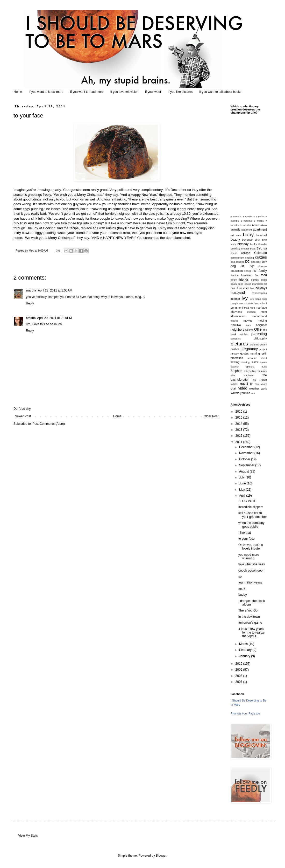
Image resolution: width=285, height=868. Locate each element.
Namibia (236, 325)
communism (237, 258)
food (264, 275)
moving (262, 321)
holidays (261, 288)
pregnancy (249, 349)
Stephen (236, 371)
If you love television (124, 92)
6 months (246, 221)
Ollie (258, 329)
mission (251, 312)
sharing (245, 362)
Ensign (248, 271)
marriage (261, 308)
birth (257, 240)
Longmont (237, 308)
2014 (239, 424)
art (232, 235)
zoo (253, 393)
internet (235, 299)
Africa (255, 225)
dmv (264, 262)
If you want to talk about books (220, 92)
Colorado (261, 253)
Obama (249, 330)
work (264, 388)
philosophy (260, 338)
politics (235, 349)
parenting (259, 334)
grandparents (259, 284)
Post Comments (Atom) (49, 424)
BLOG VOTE (247, 501)
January (245, 656)
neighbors (237, 330)
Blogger (161, 856)
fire (257, 275)
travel (244, 384)
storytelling (250, 371)
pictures (239, 344)
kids (265, 299)
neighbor (261, 325)
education (237, 271)
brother (245, 249)
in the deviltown (249, 617)
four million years (250, 582)
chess (234, 253)
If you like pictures (180, 92)
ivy (245, 298)
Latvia (250, 303)
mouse (234, 321)
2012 (239, 436)
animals (235, 230)
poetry (263, 345)
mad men (249, 308)
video (243, 388)
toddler (234, 384)
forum (234, 280)
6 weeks (259, 221)
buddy (243, 595)
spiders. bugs (256, 367)
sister (255, 362)
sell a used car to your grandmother (253, 515)
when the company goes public (251, 525)
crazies (261, 257)
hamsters (243, 288)
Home (18, 92)
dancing (240, 262)
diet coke (256, 262)
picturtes (254, 345)
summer (262, 371)
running (255, 353)
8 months (245, 225)
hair (233, 288)
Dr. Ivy (247, 266)
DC (247, 262)
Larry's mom (238, 303)
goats (234, 284)
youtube (245, 393)
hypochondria (259, 293)
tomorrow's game (250, 623)
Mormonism (238, 316)
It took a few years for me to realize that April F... (251, 633)
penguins (236, 339)
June (243, 483)
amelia (31, 318)
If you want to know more (46, 92)
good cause (244, 284)
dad (233, 262)
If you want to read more (87, 92)
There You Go (248, 610)
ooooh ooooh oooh (251, 571)
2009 (239, 670)
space (263, 362)
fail (255, 270)
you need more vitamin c (249, 557)
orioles (244, 334)
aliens (264, 225)
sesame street (257, 358)
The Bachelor (242, 375)
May (243, 490)
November (247, 453)
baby (248, 235)
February (246, 650)
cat (265, 249)
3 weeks (247, 216)
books (254, 244)
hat (252, 288)
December (247, 447)
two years (261, 384)
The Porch (259, 380)
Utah (234, 388)
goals (264, 280)
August (244, 471)
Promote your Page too (245, 713)
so (240, 577)
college (246, 253)
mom (264, 312)
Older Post (211, 416)
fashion (235, 275)
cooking (250, 258)
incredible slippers (251, 507)
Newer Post (23, 416)
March (244, 644)
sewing (235, 362)
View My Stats (28, 836)
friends (244, 280)
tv (251, 384)
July (242, 477)
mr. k (242, 589)
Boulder (263, 244)
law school (261, 303)
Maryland (236, 312)
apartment (260, 230)
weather (254, 388)
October (245, 459)
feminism (247, 275)
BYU (260, 248)
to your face (247, 539)
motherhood (259, 316)
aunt (238, 235)
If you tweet (153, 92)
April (243, 496)
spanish (235, 367)
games (255, 280)
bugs (253, 249)
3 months (236, 216)
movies (248, 321)
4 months (259, 216)
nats (248, 325)
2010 (239, 664)
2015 (239, 418)
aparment (247, 230)
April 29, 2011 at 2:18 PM (54, 318)
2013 (239, 430)
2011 (239, 442)
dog (233, 266)
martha (31, 290)
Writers (235, 393)
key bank (255, 299)
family (263, 271)
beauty (235, 240)
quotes (244, 353)
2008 (239, 676)
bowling (235, 248)
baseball (262, 235)
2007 (239, 682)
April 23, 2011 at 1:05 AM (55, 290)
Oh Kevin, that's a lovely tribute (251, 547)
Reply (30, 303)
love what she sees (252, 564)
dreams (263, 266)
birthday (243, 244)
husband (238, 293)
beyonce (247, 240)
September (247, 465)
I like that (245, 533)
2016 (239, 412)
